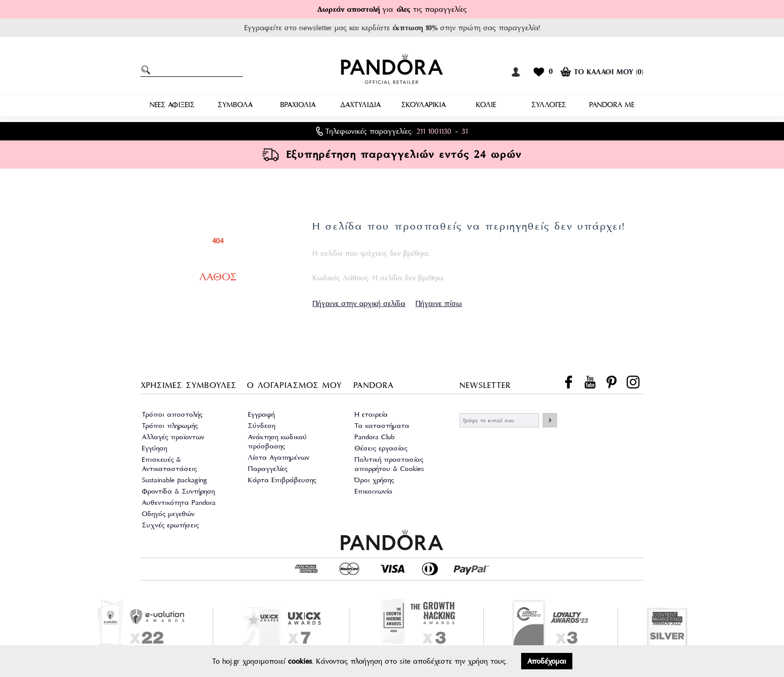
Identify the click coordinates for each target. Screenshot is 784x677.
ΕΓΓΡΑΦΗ (550, 420)
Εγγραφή (261, 414)
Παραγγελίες (268, 469)
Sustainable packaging (174, 480)
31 (465, 131)
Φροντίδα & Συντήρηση (178, 491)
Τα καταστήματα (382, 426)
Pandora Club (375, 437)
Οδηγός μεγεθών (168, 514)
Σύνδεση (262, 426)
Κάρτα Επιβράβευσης (282, 480)
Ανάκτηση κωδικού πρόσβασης (277, 442)
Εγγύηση (154, 448)
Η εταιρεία (371, 414)
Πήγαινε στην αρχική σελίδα (359, 303)
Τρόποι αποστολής (172, 414)
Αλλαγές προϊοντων (173, 437)
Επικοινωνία (374, 491)
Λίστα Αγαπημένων (279, 457)
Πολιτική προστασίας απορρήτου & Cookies (389, 464)
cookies (300, 661)
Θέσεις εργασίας (381, 448)
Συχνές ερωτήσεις (170, 525)
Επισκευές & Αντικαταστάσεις (169, 464)
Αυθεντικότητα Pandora (179, 502)
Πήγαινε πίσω (439, 303)
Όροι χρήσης (374, 480)
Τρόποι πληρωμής (170, 426)
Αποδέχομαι (547, 661)
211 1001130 (434, 131)
